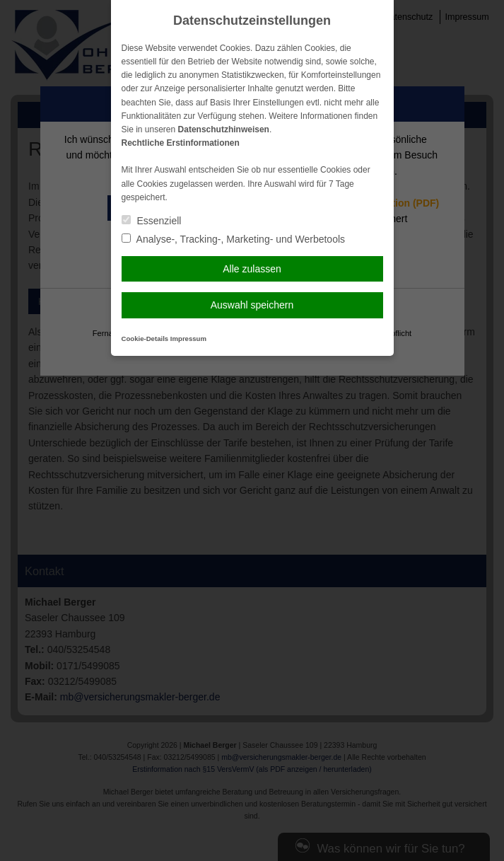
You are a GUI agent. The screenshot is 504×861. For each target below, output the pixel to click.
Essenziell (152, 221)
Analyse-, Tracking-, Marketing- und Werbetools (234, 239)
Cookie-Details (145, 339)
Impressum (188, 339)
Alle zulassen (252, 269)
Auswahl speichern (252, 305)
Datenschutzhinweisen (224, 129)
